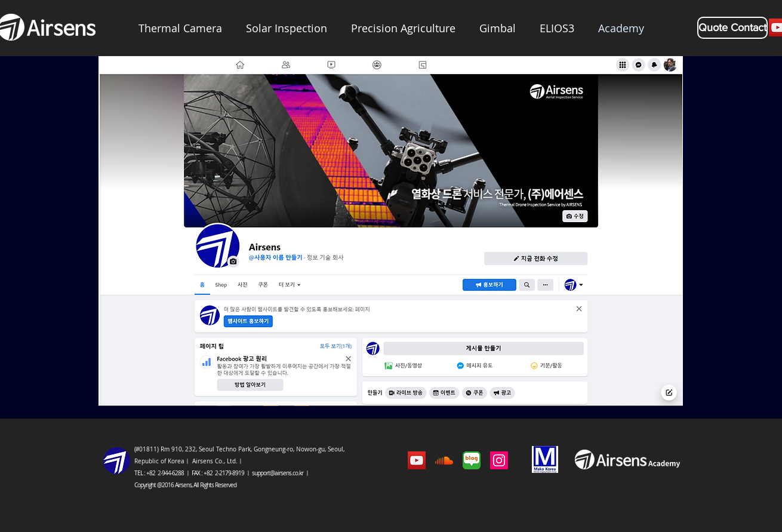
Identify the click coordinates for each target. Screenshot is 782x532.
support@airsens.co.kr (278, 473)
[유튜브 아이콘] (417, 460)
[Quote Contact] (732, 28)
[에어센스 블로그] (472, 460)
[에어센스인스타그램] (499, 460)
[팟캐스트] (444, 460)
